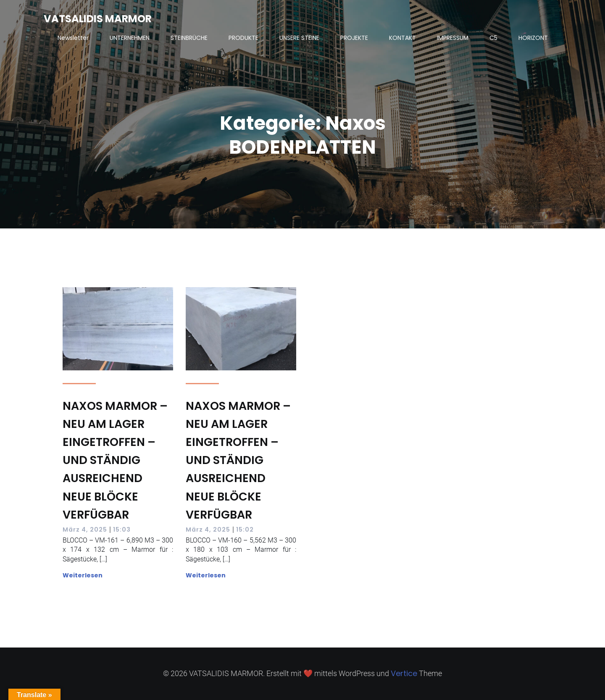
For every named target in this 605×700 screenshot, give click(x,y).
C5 (493, 38)
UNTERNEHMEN (130, 38)
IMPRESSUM (453, 38)
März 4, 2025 (85, 530)
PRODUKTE (243, 38)
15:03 (122, 530)
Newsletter (73, 38)
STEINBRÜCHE (189, 38)
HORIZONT (533, 38)
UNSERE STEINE (299, 38)
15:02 (245, 530)
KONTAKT (402, 38)
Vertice (404, 673)
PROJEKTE (354, 38)
